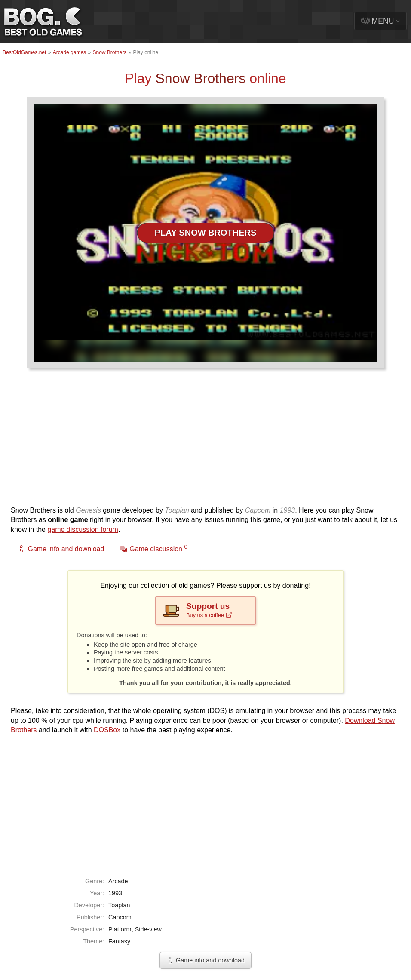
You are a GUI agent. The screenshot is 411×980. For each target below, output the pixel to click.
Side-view (148, 929)
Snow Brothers (109, 52)
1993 (115, 893)
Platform (120, 929)
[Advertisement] (202, 441)
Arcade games (69, 52)
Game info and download (205, 960)
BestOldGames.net (24, 52)
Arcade (118, 881)
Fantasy (119, 941)
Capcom (120, 917)
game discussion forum (83, 530)
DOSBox (107, 730)
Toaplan (119, 905)
